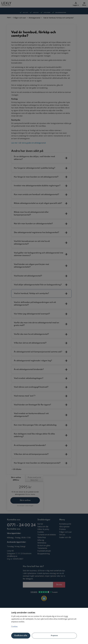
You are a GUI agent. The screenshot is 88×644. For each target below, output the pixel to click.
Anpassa (54, 636)
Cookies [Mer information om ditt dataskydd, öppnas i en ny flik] (14, 626)
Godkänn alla (21, 636)
